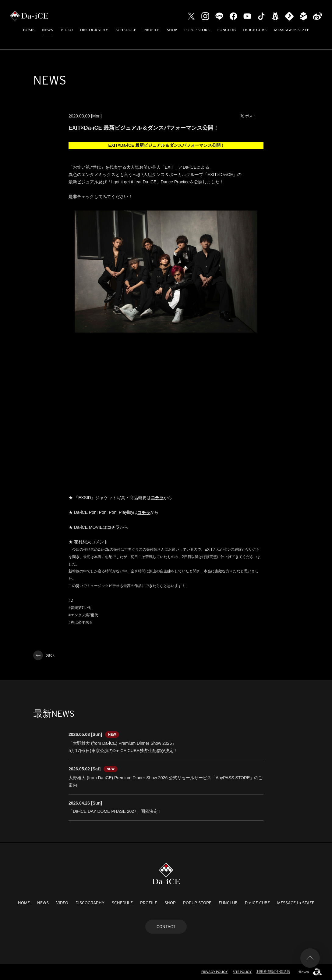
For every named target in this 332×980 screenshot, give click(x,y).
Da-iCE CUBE (255, 30)
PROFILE (152, 30)
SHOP (172, 30)
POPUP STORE (197, 30)
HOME (29, 30)
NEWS (47, 30)
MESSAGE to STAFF (292, 30)
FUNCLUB (226, 30)
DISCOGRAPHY (94, 30)
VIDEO (66, 30)
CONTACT (166, 927)
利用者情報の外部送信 (273, 971)
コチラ (113, 527)
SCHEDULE (126, 30)
